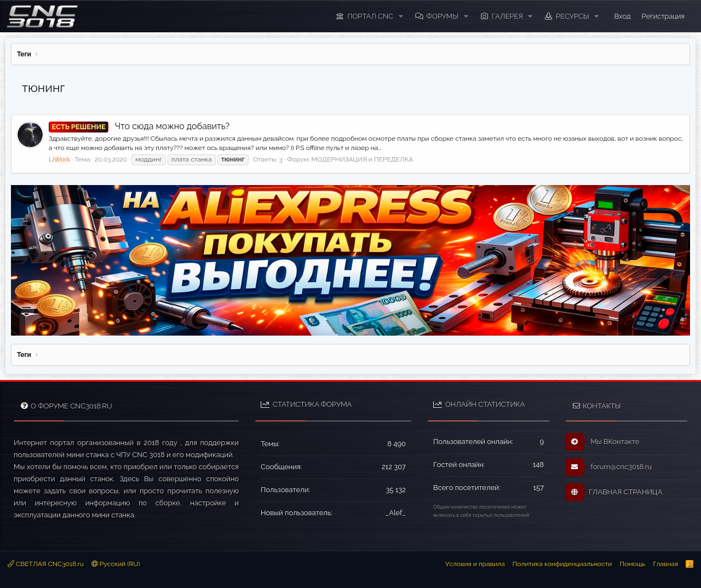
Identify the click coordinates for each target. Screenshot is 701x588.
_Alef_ (396, 513)
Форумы (442, 16)
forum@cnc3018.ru (609, 467)
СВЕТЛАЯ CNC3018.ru (46, 564)
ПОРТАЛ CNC (370, 16)
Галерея (507, 16)
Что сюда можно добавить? (139, 126)
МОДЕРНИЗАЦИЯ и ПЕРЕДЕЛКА (363, 159)
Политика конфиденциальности (562, 564)
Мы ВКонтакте (603, 442)
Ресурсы (573, 16)
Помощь (632, 564)
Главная (665, 564)
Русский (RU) (116, 564)
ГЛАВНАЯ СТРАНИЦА (614, 492)
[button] (401, 16)
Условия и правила (475, 564)
